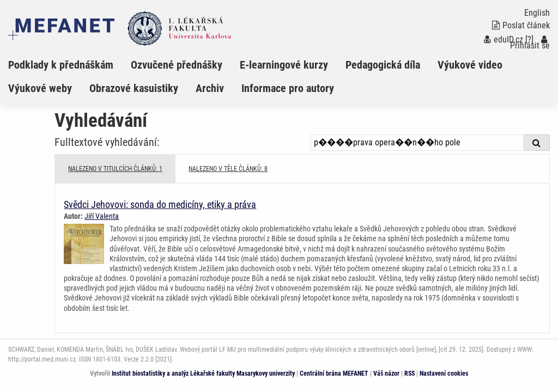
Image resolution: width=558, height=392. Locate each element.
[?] (529, 39)
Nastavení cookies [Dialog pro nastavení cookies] (444, 373)
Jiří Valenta (102, 216)
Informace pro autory (288, 88)
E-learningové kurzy (284, 65)
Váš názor (386, 373)
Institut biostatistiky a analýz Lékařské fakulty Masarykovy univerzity (203, 373)
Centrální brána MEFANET (334, 373)
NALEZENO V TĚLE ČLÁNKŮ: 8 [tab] (228, 169)
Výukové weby (40, 88)
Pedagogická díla (383, 65)
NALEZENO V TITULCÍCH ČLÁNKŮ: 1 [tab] (115, 169)
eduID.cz (504, 39)
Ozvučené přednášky (177, 65)
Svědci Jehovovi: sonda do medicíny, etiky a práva (160, 204)
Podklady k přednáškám (61, 65)
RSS (410, 373)
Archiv (210, 88)
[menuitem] (69, 65)
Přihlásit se (530, 43)
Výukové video (470, 65)
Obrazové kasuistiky (134, 88)
